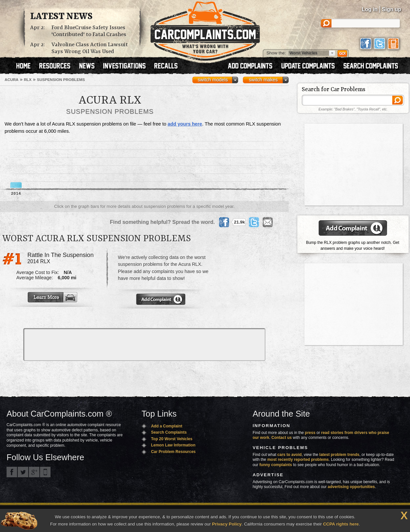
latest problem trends (339, 455)
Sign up (391, 9)
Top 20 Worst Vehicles (172, 439)
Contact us (282, 438)
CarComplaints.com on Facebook (12, 472)
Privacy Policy (227, 524)
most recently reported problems (298, 460)
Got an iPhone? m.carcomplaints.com (45, 472)
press (310, 433)
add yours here (185, 124)
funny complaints (276, 465)
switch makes (263, 80)
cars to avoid (290, 455)
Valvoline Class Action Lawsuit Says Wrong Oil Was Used (90, 48)
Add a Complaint (166, 426)
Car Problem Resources (173, 452)
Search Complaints (169, 432)
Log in (370, 9)
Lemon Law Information (173, 445)
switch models (213, 80)
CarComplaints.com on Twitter (23, 472)
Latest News (61, 17)
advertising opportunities (351, 487)
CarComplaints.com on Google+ (34, 472)
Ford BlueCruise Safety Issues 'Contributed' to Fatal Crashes (89, 31)
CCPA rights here (341, 524)
